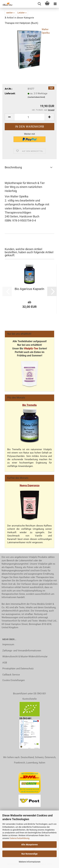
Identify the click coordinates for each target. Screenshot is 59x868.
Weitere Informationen (30, 862)
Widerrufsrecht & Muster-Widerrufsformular (25, 657)
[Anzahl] (29, 117)
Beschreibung (13, 167)
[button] (9, 117)
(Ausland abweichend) (36, 97)
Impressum (8, 644)
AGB (5, 663)
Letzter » (22, 13)
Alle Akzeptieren (29, 845)
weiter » (10, 13)
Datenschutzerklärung (19, 838)
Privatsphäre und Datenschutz (18, 669)
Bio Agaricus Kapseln (29, 289)
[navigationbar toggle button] (55, 4)
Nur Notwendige (29, 854)
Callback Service (11, 675)
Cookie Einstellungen (14, 680)
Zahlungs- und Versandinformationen (22, 651)
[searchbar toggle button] (39, 4)
